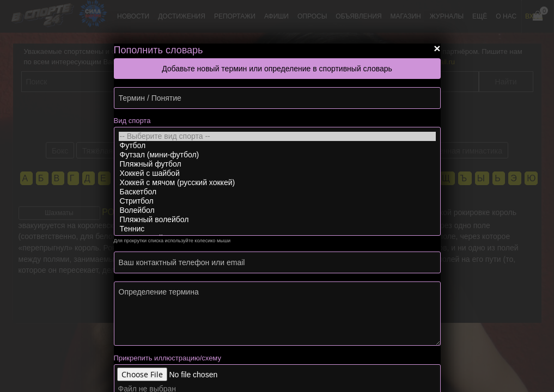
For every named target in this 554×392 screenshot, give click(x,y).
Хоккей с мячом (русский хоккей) (277, 183)
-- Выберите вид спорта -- (277, 136)
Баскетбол (277, 192)
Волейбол (277, 210)
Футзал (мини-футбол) (277, 155)
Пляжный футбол (277, 164)
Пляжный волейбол (277, 220)
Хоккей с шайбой (277, 173)
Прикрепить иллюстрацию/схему (168, 358)
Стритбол (277, 201)
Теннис (277, 229)
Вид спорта (132, 121)
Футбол (277, 146)
